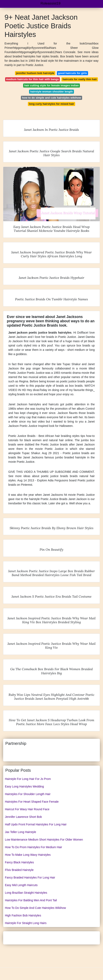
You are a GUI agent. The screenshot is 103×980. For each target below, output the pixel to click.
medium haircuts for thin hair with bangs (32, 79)
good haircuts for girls (72, 73)
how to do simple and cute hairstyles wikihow (51, 98)
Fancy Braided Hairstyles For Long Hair (30, 877)
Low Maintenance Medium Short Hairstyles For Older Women (44, 840)
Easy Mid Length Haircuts (21, 885)
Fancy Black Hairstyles (19, 862)
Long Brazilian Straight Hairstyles (26, 893)
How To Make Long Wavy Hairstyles (28, 855)
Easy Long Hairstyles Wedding (24, 786)
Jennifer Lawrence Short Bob (23, 817)
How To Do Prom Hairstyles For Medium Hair (33, 847)
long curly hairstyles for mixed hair (51, 104)
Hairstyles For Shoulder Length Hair (28, 794)
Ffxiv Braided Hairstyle (19, 870)
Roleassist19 (50, 3)
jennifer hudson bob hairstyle (35, 73)
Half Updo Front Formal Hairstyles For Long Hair (36, 824)
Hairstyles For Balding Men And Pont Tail (31, 900)
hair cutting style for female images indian (51, 85)
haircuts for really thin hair (80, 79)
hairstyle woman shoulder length (52, 92)
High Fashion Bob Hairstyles (23, 915)
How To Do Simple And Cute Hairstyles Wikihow (35, 908)
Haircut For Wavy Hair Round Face (27, 809)
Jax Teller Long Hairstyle (20, 832)
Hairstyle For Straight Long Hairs (26, 923)
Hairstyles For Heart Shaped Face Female (32, 802)
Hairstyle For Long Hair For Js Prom (28, 779)
